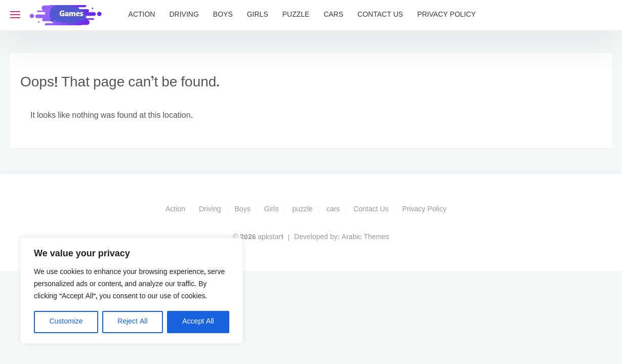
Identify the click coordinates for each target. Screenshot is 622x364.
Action (142, 15)
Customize (66, 322)
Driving (184, 15)
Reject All (132, 322)
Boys (223, 15)
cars (333, 15)
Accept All (198, 322)
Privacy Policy (446, 15)
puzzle (296, 15)
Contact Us (380, 15)
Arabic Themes (365, 237)
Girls (258, 15)
